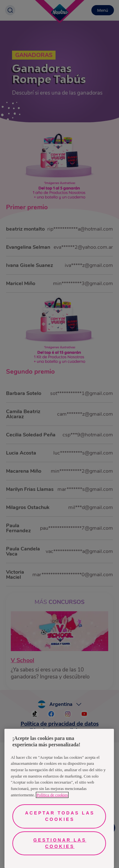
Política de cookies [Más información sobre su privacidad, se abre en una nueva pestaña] (52, 795)
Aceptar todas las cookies (60, 816)
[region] (59, 798)
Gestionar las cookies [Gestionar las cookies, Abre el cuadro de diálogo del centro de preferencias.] (60, 843)
